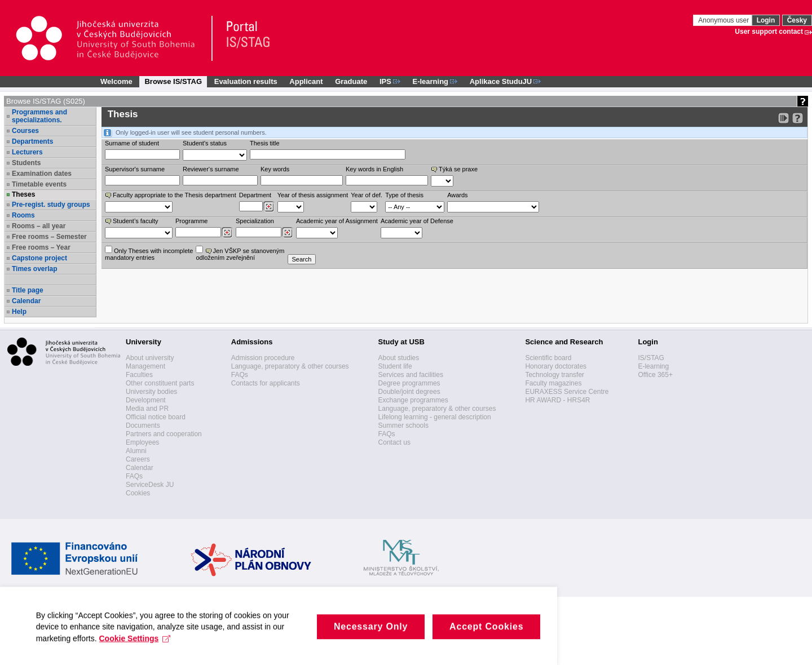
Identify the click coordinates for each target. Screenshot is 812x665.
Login (766, 20)
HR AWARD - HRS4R (557, 400)
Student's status (205, 143)
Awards (457, 195)
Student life (395, 366)
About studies (399, 358)
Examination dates (42, 174)
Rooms (23, 215)
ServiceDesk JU (150, 485)
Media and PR (147, 409)
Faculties (139, 375)
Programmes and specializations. (39, 116)
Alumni (136, 451)
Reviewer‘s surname (211, 169)
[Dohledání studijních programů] (227, 233)
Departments (32, 141)
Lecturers (27, 152)
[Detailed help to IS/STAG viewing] (798, 118)
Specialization (255, 221)
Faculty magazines (553, 383)
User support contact (769, 32)
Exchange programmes (413, 400)
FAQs (134, 476)
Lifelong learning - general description (435, 417)
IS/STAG (651, 358)
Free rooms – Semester (49, 237)
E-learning (653, 366)
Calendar (26, 301)
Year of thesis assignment (313, 195)
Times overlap (34, 269)
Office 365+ (655, 375)
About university (150, 358)
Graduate (351, 81)
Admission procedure (263, 358)
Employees (142, 442)
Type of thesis (404, 195)
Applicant (306, 81)
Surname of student (132, 143)
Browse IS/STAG (173, 81)
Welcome (116, 81)
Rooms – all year (39, 226)
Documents (143, 425)
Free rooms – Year (41, 247)
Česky (797, 20)
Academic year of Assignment (337, 221)
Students (26, 163)
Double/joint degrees (409, 392)
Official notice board (156, 417)
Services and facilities (411, 375)
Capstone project (39, 258)
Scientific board (548, 358)
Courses (25, 131)
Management (145, 366)
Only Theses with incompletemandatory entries (149, 253)
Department (255, 195)
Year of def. (367, 195)
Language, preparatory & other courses (290, 366)
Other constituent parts (160, 383)
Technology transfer (555, 375)
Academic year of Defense (417, 221)
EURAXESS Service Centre (567, 392)
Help (19, 312)
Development (146, 400)
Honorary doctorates (556, 366)
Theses (23, 194)
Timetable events (39, 184)
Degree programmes (409, 383)
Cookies (138, 493)
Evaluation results (246, 81)
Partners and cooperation (164, 434)
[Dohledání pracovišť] (269, 207)
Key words (275, 169)
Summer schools (403, 425)
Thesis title (265, 143)
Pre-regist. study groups (51, 205)
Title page (28, 290)
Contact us (394, 442)
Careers (138, 459)
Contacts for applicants (266, 383)
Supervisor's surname (135, 169)
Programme (191, 221)
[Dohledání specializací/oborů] (287, 233)
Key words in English (374, 169)
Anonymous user (724, 20)
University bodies (151, 392)
